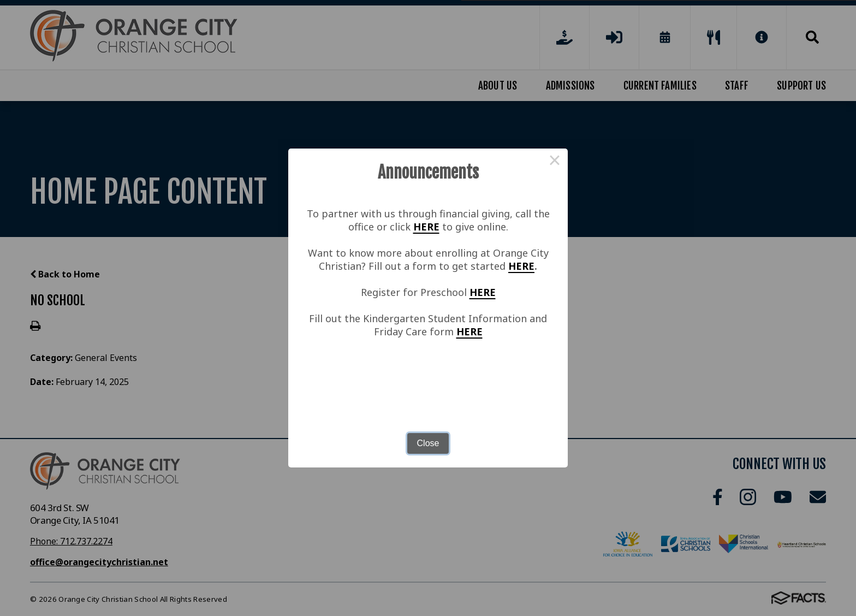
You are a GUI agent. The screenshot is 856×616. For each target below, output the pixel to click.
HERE (426, 227)
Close (428, 443)
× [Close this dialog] (555, 162)
